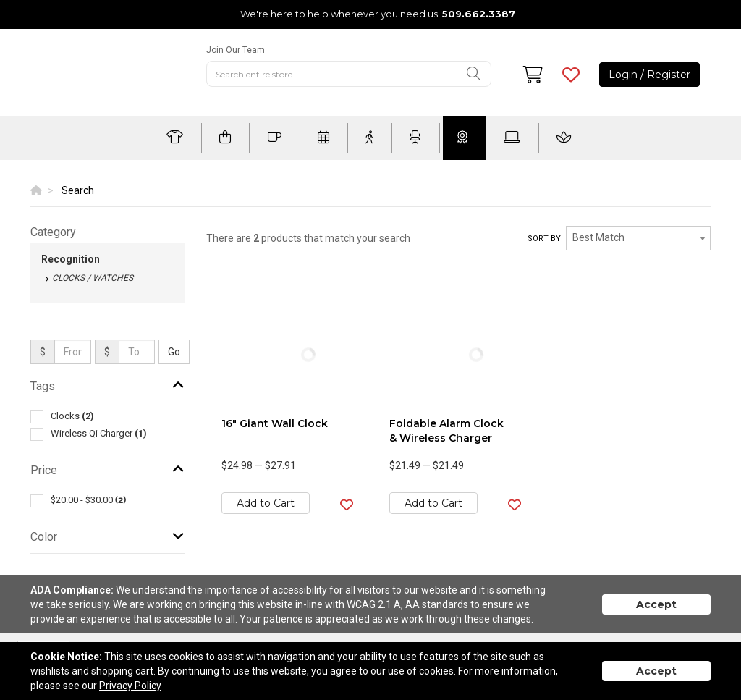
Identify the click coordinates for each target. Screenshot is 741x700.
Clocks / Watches (93, 278)
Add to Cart (266, 503)
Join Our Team (236, 50)
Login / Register (649, 75)
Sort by (544, 239)
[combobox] (638, 238)
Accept (656, 604)
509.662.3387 (479, 14)
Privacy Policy (130, 686)
